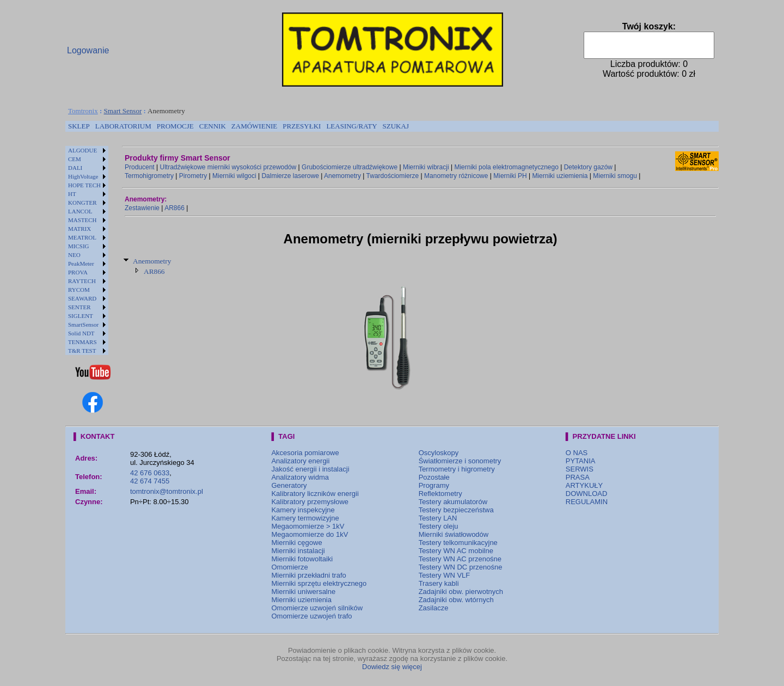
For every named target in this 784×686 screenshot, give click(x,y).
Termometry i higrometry (457, 469)
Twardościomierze (393, 176)
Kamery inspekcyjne (303, 510)
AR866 (174, 208)
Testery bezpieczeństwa (456, 510)
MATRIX (79, 229)
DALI (75, 168)
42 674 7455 (150, 481)
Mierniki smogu (615, 176)
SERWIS (580, 469)
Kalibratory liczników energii (315, 494)
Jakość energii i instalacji (310, 469)
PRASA (578, 477)
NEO (74, 255)
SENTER (79, 307)
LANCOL (80, 211)
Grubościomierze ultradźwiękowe (350, 167)
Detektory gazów (588, 167)
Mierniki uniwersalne (303, 592)
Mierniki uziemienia (560, 176)
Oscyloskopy (439, 453)
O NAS (577, 453)
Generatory (289, 485)
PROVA (78, 272)
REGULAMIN (587, 502)
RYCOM (79, 290)
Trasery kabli (439, 583)
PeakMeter (81, 264)
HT (72, 194)
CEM (75, 159)
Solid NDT (81, 333)
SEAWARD (82, 298)
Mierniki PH (510, 176)
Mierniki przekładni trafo (308, 575)
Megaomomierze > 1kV (308, 526)
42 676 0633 (150, 473)
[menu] (87, 250)
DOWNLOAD (587, 494)
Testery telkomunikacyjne (458, 543)
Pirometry (193, 176)
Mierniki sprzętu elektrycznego (319, 583)
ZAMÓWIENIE (254, 126)
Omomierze (289, 567)
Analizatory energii (300, 461)
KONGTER (82, 203)
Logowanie (88, 50)
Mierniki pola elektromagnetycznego (506, 167)
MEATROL (82, 237)
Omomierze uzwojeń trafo (311, 616)
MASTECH (82, 220)
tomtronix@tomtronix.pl (167, 491)
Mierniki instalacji (298, 551)
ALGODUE (82, 150)
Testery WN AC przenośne (460, 559)
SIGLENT (81, 316)
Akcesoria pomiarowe (305, 453)
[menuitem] (79, 126)
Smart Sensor (123, 111)
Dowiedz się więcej (392, 667)
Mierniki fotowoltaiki (302, 559)
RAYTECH (82, 281)
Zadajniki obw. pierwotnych (461, 592)
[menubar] (238, 126)
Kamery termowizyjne (305, 518)
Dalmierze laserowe (290, 176)
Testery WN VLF (445, 575)
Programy (434, 485)
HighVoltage (83, 176)
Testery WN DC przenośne (461, 567)
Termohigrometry (149, 176)
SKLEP (79, 126)
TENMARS (82, 342)
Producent (140, 167)
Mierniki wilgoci (234, 176)
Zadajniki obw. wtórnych (456, 600)
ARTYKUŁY (584, 485)
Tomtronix (83, 111)
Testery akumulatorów (453, 502)
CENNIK (213, 126)
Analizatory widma (300, 477)
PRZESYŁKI (302, 126)
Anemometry (342, 176)
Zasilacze (434, 608)
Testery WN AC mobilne (456, 551)
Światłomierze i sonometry (460, 461)
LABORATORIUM (123, 126)
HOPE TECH (84, 185)
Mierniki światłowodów (454, 534)
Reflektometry (440, 494)
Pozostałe (434, 477)
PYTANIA (581, 461)
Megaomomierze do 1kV (310, 534)
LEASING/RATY (351, 126)
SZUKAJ (396, 126)
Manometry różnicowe (456, 176)
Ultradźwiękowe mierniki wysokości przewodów (228, 167)
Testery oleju (439, 526)
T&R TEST (82, 351)
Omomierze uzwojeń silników (317, 608)
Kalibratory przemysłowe (310, 502)
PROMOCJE (175, 126)
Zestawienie (142, 208)
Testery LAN (438, 518)
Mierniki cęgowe (296, 543)
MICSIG (79, 246)
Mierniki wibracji (426, 167)
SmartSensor (83, 324)
